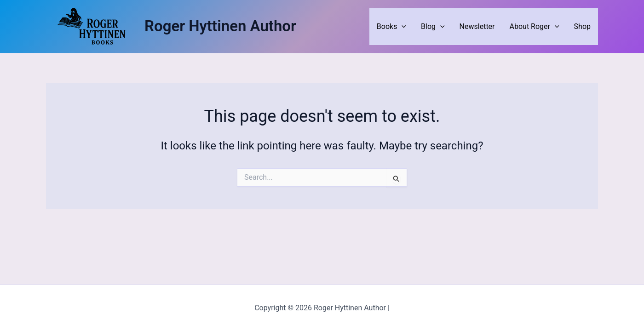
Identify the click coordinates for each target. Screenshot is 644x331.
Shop (582, 26)
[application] (402, 27)
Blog (433, 27)
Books (391, 27)
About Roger (535, 27)
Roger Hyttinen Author (220, 26)
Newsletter (477, 26)
